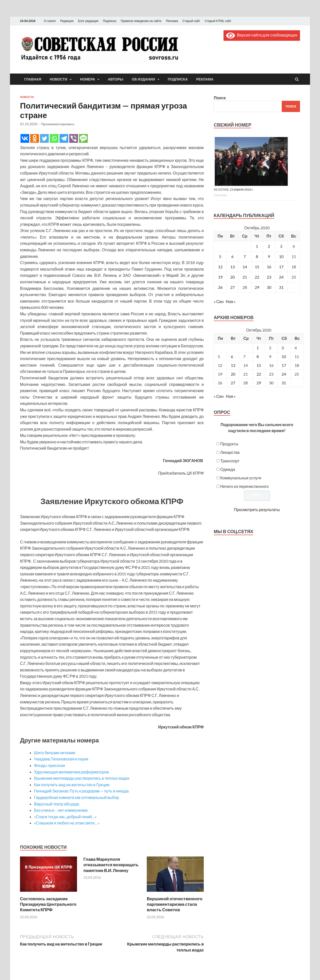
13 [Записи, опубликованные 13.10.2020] (232, 267)
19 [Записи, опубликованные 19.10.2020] (220, 277)
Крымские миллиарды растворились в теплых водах (82, 778)
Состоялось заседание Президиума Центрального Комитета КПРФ (48, 904)
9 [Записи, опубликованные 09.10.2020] (269, 256)
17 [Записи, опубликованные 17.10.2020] (281, 267)
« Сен (219, 301)
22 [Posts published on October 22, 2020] (259, 374)
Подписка (109, 21)
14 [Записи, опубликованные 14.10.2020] (245, 267)
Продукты (229, 444)
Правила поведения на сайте (141, 21)
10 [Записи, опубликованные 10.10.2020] (281, 256)
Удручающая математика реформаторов (71, 772)
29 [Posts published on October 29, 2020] (259, 383)
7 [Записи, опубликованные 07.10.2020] (245, 256)
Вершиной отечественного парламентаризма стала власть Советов (175, 904)
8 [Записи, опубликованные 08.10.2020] (257, 256)
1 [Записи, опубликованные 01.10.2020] (257, 246)
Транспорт (230, 461)
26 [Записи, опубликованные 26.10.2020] (220, 287)
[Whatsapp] (54, 138)
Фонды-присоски (49, 765)
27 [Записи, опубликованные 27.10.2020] (232, 287)
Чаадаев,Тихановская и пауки (61, 759)
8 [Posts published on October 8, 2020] (258, 356)
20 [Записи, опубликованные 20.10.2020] (232, 277)
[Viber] (74, 138)
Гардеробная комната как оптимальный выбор (76, 797)
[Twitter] (44, 138)
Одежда (228, 469)
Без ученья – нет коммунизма (61, 810)
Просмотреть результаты (257, 510)
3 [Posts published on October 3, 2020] (283, 348)
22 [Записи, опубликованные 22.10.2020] (257, 277)
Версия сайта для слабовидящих (262, 35)
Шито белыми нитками (55, 753)
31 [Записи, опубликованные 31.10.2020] (281, 287)
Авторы (115, 79)
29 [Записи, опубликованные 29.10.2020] (257, 287)
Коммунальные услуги (241, 478)
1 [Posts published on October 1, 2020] (258, 348)
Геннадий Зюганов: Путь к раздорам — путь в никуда (81, 791)
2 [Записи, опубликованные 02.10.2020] (269, 246)
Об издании (143, 79)
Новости (58, 79)
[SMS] (83, 138)
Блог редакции (88, 21)
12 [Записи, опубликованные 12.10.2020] (220, 267)
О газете (50, 21)
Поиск (220, 98)
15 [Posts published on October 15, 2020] (259, 365)
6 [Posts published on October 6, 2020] (232, 356)
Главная (33, 79)
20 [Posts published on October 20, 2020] (233, 374)
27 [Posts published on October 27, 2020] (233, 383)
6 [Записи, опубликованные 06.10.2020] (232, 256)
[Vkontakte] (25, 138)
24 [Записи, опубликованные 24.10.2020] (281, 277)
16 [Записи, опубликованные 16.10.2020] (269, 267)
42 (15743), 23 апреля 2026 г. (234, 189)
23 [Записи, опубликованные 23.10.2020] (269, 277)
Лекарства (230, 452)
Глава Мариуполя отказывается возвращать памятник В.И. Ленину (111, 865)
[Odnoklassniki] (35, 138)
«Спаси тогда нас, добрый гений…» (65, 817)
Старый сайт (191, 21)
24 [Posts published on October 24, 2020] (284, 374)
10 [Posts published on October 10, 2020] (284, 356)
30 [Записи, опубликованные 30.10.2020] (269, 287)
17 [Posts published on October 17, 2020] (284, 365)
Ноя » (231, 301)
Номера (87, 79)
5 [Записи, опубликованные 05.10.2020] (220, 256)
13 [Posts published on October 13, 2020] (233, 365)
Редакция (67, 21)
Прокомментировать (58, 124)
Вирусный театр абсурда (57, 804)
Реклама (172, 21)
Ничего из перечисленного (244, 486)
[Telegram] (64, 138)
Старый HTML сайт (218, 21)
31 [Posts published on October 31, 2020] (284, 383)
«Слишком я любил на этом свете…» (67, 823)
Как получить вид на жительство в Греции (72, 785)
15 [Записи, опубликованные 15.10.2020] (257, 267)
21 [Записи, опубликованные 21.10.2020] (245, 277)
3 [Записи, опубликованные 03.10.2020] (281, 246)
